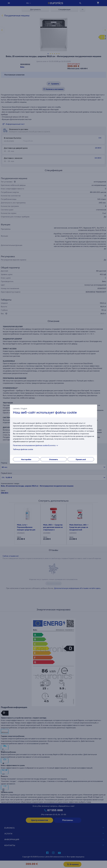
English (24, 409)
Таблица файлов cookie (23, 449)
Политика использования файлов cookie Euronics (36, 445)
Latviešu (16, 409)
